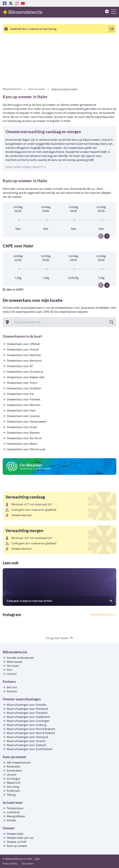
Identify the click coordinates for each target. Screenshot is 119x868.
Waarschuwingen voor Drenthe (25, 705)
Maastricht (12, 783)
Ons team (11, 666)
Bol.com (10, 687)
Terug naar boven (59, 638)
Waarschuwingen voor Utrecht (24, 741)
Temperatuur (13, 808)
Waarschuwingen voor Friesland (25, 713)
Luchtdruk (11, 812)
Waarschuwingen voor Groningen (26, 721)
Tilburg (9, 795)
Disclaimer (28, 864)
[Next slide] (107, 236)
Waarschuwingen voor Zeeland (24, 745)
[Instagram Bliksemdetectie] (17, 3)
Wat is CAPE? (13, 290)
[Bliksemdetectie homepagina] (23, 12)
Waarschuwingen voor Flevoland (25, 709)
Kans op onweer (15, 846)
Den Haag (11, 787)
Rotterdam (12, 767)
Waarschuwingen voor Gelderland (26, 717)
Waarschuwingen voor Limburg (25, 725)
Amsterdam (12, 771)
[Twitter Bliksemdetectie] (11, 3)
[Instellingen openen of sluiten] (107, 12)
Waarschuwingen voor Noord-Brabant (29, 729)
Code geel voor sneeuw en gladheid (31, 510)
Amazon (10, 691)
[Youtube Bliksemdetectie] (23, 3)
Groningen (12, 779)
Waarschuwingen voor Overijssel (25, 737)
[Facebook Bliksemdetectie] (5, 3)
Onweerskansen (19, 515)
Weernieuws (13, 662)
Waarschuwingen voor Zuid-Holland (27, 749)
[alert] (59, 29)
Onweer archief (14, 842)
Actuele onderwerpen (18, 658)
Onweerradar (13, 834)
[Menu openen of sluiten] (114, 13)
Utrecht (10, 775)
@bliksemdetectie (103, 615)
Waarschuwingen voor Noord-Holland (29, 733)
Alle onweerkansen (17, 763)
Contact (10, 674)
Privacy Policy (10, 864)
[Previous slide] (101, 236)
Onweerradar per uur (18, 838)
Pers (8, 670)
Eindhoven (11, 791)
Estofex (9, 820)
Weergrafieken (14, 816)
